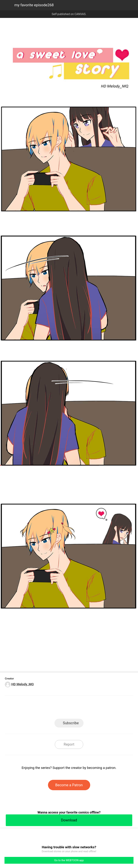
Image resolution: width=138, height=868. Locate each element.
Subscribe (71, 723)
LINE (37, 708)
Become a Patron (69, 785)
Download (69, 820)
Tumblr (85, 708)
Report (69, 744)
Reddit (101, 708)
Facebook (53, 708)
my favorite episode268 (34, 5)
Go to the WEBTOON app (69, 860)
